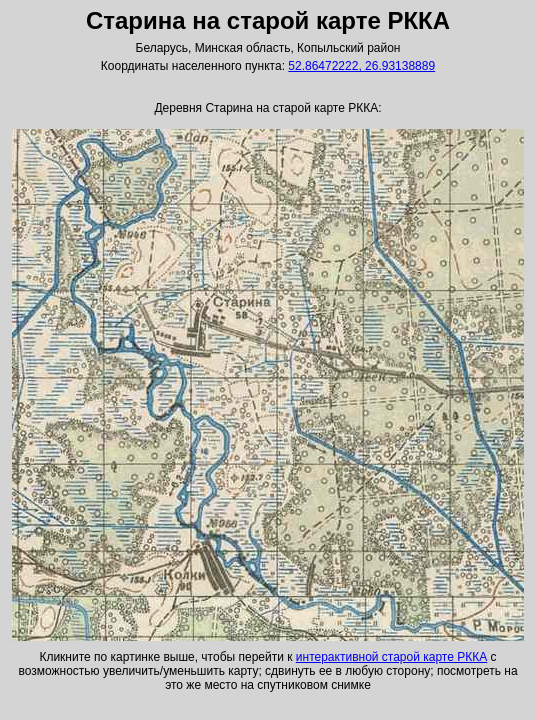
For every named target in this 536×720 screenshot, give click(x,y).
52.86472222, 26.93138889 (361, 66)
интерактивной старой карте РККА (391, 657)
